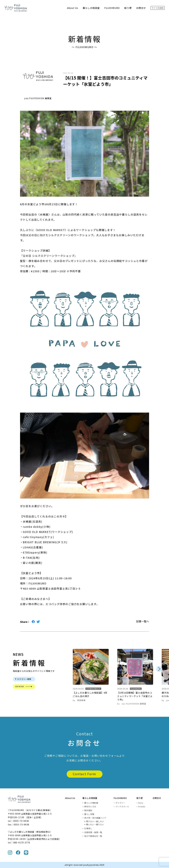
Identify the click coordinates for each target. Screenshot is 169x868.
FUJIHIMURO (112, 8)
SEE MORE (20, 686)
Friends (142, 807)
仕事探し (88, 828)
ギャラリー (120, 803)
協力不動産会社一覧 (93, 836)
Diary (141, 803)
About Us (73, 8)
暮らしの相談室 (91, 8)
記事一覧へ (143, 621)
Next (159, 669)
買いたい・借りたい (95, 824)
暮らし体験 (89, 814)
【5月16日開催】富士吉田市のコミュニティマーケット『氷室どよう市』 (135, 696)
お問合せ (141, 8)
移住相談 (88, 810)
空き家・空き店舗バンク (95, 818)
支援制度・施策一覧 (93, 832)
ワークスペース (122, 807)
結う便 (128, 8)
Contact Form (84, 774)
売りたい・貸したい (95, 821)
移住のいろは (90, 807)
